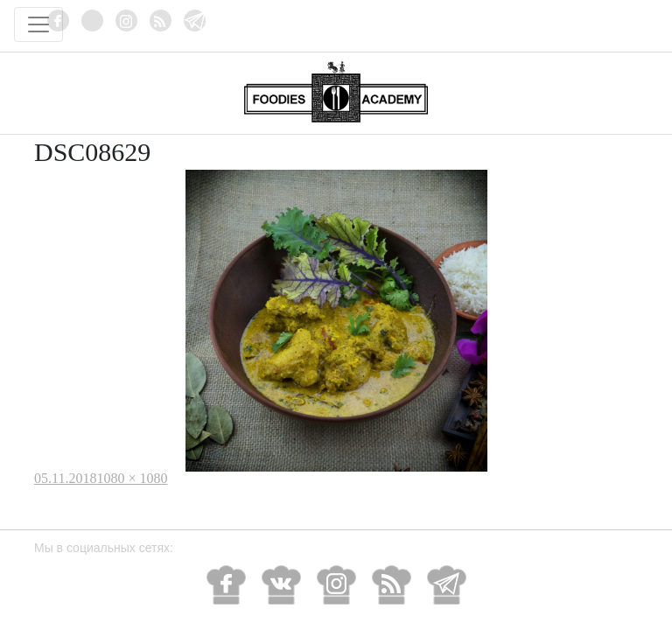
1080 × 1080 (132, 478)
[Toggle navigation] (38, 24)
